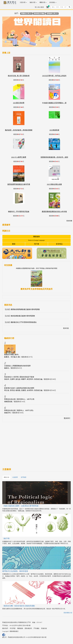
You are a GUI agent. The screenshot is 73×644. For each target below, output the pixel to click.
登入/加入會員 (39, 7)
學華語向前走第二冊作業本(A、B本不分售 (19, 399)
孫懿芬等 (7, 413)
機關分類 (43, 2)
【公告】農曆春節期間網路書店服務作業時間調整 (22, 309)
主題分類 (23, 2)
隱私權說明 (28, 628)
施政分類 (33, 2)
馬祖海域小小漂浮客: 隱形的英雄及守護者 (19, 377)
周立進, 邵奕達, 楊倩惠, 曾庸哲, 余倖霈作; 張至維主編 (23, 390)
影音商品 (59, 244)
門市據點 (36, 628)
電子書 (37, 244)
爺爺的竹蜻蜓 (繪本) (11, 355)
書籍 (14, 244)
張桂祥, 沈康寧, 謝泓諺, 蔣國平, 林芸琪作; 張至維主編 (23, 379)
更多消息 (66, 328)
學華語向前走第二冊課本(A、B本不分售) (19, 410)
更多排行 (67, 418)
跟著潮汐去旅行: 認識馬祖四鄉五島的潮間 (19, 388)
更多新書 (69, 221)
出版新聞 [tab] (15, 477)
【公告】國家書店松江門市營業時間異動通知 (20, 322)
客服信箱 (44, 628)
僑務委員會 (8, 402)
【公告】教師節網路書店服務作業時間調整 (20, 316)
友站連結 (53, 2)
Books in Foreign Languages (37, 240)
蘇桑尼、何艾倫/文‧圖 (12, 357)
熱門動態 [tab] (24, 477)
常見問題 (13, 628)
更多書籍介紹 (68, 613)
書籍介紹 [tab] (6, 477)
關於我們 (5, 628)
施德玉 (7, 368)
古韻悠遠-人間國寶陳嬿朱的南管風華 (17, 366)
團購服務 (36, 237)
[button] (7, 33)
